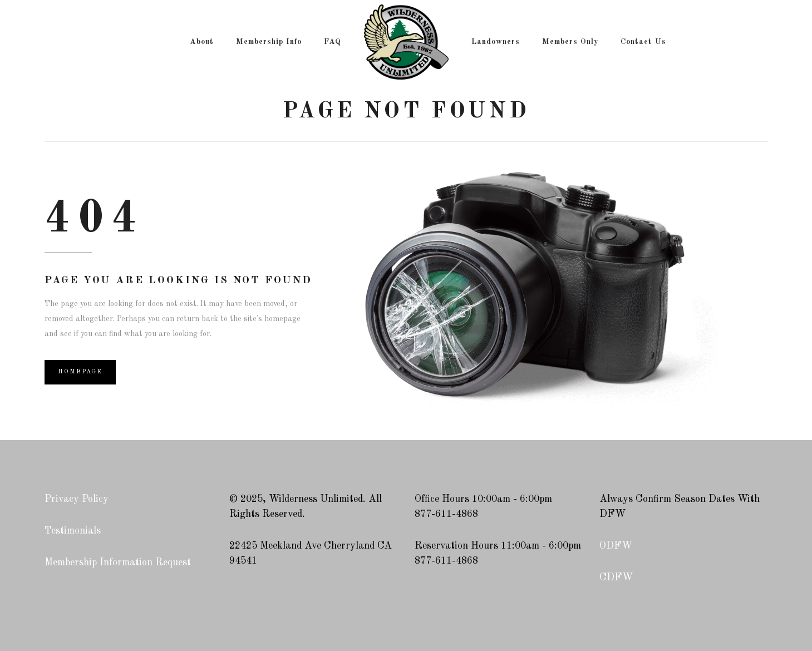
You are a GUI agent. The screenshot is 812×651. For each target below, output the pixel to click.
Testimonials (73, 531)
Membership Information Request (118, 563)
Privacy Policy (77, 499)
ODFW (616, 546)
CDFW (616, 578)
